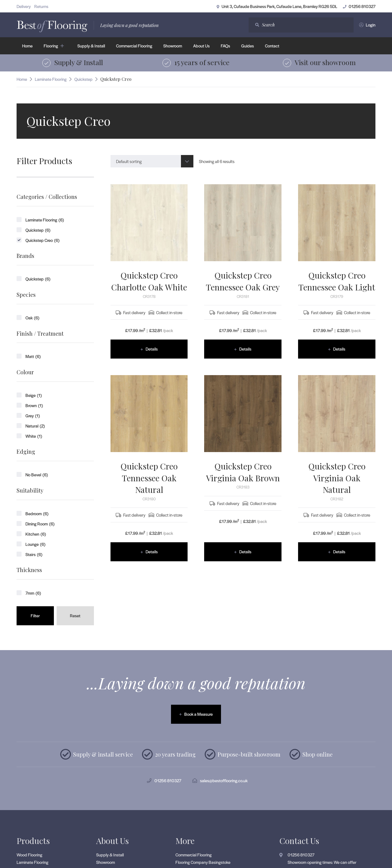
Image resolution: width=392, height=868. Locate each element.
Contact (272, 46)
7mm (33, 593)
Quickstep (83, 79)
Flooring (51, 46)
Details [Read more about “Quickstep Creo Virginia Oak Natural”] (339, 551)
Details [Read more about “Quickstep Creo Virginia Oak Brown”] (245, 551)
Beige (34, 395)
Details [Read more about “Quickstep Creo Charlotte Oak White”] (152, 349)
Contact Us (299, 841)
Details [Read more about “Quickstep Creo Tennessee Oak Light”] (339, 349)
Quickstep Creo (42, 240)
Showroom (173, 46)
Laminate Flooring (51, 79)
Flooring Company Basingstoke (203, 862)
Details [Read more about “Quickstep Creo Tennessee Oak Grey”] (245, 349)
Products (33, 841)
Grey (33, 416)
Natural (35, 426)
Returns (41, 6)
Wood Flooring (29, 855)
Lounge (35, 544)
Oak (32, 318)
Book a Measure (198, 714)
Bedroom (37, 513)
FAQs (225, 46)
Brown (34, 405)
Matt (33, 356)
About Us (201, 46)
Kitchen (36, 534)
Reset (75, 615)
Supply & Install (91, 46)
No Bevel (37, 475)
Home (27, 46)
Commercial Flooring (134, 46)
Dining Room (40, 524)
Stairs (34, 554)
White (34, 436)
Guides (248, 46)
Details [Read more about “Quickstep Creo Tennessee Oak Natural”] (152, 551)
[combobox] (152, 161)
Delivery (24, 6)
